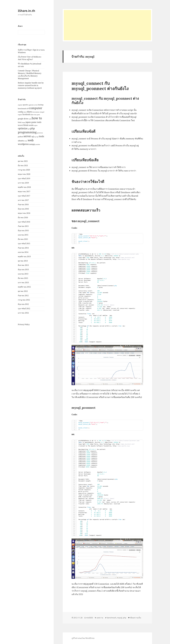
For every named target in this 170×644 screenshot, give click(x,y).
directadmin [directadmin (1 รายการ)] (36, 112)
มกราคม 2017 (23, 200)
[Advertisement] (107, 25)
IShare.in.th (27, 11)
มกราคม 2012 (23, 313)
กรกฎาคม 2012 (24, 300)
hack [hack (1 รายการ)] (30, 119)
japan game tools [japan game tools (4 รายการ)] (33, 122)
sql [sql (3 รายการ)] (33, 136)
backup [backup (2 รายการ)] (41, 105)
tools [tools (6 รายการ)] (41, 136)
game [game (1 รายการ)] (38, 115)
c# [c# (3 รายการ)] (28, 108)
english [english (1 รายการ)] (20, 115)
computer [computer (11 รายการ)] (36, 108)
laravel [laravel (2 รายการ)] (20, 125)
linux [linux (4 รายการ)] (26, 125)
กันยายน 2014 (23, 248)
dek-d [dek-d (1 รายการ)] (25, 112)
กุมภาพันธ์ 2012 (24, 309)
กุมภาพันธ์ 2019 (24, 178)
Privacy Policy (24, 324)
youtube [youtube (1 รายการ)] (38, 144)
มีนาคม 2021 (23, 165)
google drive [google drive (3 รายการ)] (23, 118)
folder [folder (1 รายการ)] (32, 115)
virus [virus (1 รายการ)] (26, 141)
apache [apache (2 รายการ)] (25, 105)
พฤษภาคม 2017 (24, 191)
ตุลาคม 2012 (23, 291)
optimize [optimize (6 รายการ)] (23, 128)
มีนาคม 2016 (23, 217)
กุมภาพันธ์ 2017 (24, 196)
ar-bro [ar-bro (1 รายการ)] (36, 105)
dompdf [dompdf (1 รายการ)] (42, 112)
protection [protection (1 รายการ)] (40, 133)
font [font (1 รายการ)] (35, 115)
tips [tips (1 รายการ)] (37, 137)
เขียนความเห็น (135, 618)
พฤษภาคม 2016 (24, 213)
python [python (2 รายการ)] (20, 137)
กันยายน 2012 (23, 296)
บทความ (100, 618)
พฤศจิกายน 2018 (24, 187)
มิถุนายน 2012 (23, 304)
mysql (120, 618)
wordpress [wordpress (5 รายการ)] (23, 144)
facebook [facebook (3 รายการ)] (26, 114)
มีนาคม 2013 (23, 278)
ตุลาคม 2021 (23, 161)
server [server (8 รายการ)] (27, 136)
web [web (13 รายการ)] (31, 140)
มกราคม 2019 (23, 183)
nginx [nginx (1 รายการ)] (36, 125)
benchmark (112, 618)
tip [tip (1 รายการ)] (35, 137)
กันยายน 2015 (23, 226)
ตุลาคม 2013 (23, 261)
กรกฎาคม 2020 (24, 170)
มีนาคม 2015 (23, 239)
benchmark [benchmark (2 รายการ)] (22, 109)
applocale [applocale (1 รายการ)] (31, 105)
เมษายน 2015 (23, 235)
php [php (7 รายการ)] (33, 128)
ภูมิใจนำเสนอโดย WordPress (83, 638)
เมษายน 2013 (23, 274)
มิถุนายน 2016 (23, 209)
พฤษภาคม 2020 (24, 174)
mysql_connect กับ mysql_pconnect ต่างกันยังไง (100, 86)
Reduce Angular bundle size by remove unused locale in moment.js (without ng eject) (31, 85)
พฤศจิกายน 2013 (24, 256)
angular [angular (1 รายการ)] (20, 105)
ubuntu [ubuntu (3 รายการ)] (21, 141)
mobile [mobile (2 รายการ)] (31, 125)
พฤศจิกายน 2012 (24, 287)
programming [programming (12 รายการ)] (27, 132)
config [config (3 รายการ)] (20, 112)
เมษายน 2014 (23, 252)
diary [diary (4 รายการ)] (29, 112)
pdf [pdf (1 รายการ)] (29, 129)
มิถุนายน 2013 (23, 269)
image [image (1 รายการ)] (23, 122)
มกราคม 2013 (23, 283)
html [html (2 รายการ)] (20, 122)
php (125, 618)
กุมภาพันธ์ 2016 (24, 222)
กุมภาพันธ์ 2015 (24, 243)
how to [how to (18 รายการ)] (37, 118)
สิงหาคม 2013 (23, 265)
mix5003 (89, 618)
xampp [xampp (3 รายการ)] (32, 144)
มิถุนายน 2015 (23, 230)
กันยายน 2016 (23, 204)
